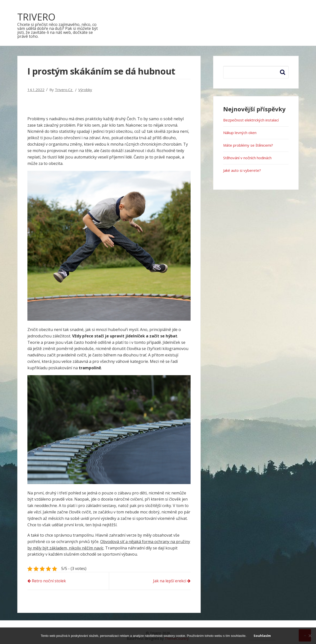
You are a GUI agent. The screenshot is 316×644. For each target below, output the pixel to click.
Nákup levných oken (240, 133)
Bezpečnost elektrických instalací (251, 120)
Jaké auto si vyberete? (242, 170)
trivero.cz (64, 90)
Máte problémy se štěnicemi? (248, 145)
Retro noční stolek (49, 581)
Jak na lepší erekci (170, 581)
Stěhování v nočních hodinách (247, 158)
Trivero (36, 17)
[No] (310, 636)
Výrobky (85, 90)
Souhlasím (262, 636)
